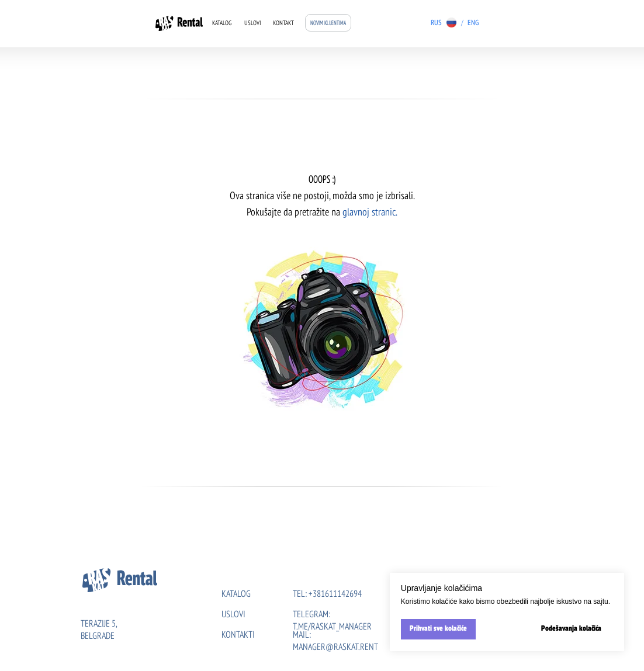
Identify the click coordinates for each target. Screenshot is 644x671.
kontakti (238, 635)
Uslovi (253, 24)
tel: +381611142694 (327, 594)
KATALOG (236, 594)
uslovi (233, 615)
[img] (487, 22)
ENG (473, 23)
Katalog (222, 24)
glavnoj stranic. (370, 213)
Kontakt (283, 24)
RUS (436, 23)
